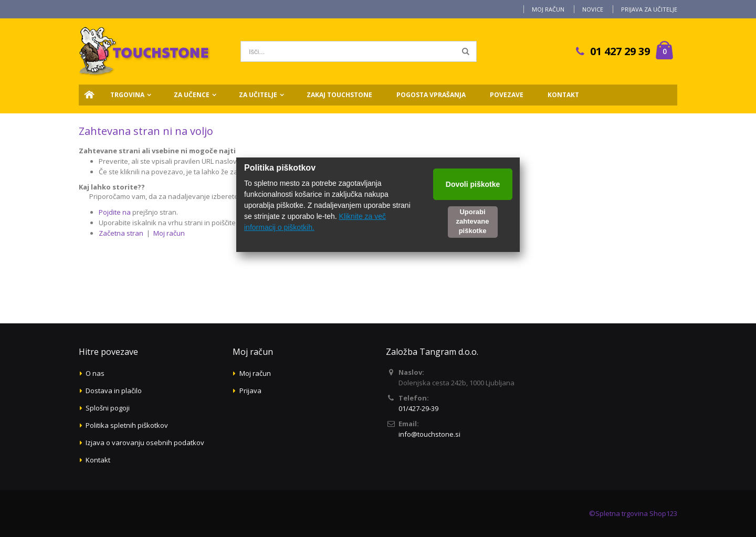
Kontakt (563, 95)
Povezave (507, 95)
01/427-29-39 (418, 408)
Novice (593, 9)
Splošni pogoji (108, 408)
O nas (95, 373)
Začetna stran (121, 233)
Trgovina (127, 95)
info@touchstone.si (429, 434)
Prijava (250, 391)
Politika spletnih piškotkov (127, 425)
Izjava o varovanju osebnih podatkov (145, 443)
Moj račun (548, 9)
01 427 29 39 (620, 51)
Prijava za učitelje (649, 9)
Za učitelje (258, 95)
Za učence (192, 95)
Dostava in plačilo (114, 391)
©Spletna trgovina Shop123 (633, 513)
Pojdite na (115, 212)
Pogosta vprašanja (431, 95)
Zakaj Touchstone (339, 95)
